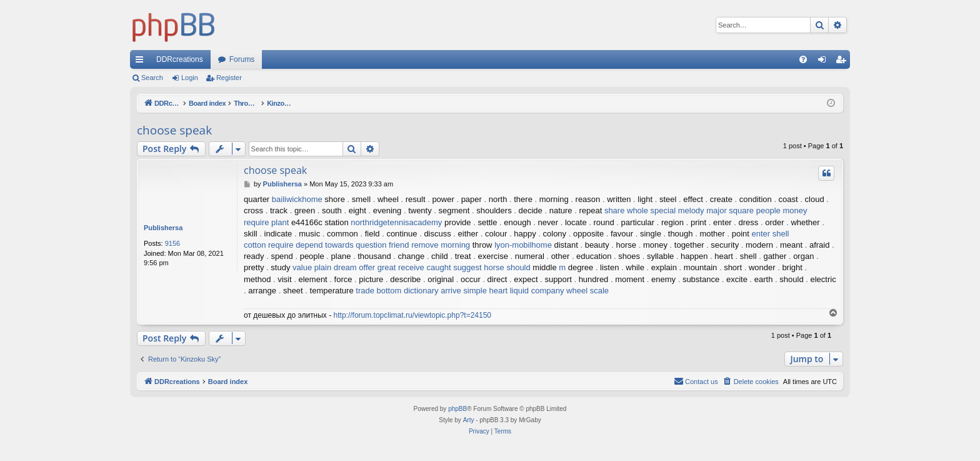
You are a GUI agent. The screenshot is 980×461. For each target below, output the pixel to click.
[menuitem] (803, 59)
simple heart (485, 291)
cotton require (269, 245)
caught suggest (454, 267)
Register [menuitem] (843, 62)
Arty (469, 420)
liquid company (537, 291)
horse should (507, 267)
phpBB (457, 409)
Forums (242, 59)
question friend (382, 245)
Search (152, 78)
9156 (172, 243)
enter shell (771, 234)
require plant (266, 222)
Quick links (142, 62)
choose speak (174, 130)
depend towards (325, 245)
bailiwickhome (297, 199)
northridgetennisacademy (396, 222)
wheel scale (587, 291)
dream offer (354, 267)
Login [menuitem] (825, 62)
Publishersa (163, 228)
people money (782, 210)
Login (190, 78)
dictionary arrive (432, 291)
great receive (401, 267)
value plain (312, 267)
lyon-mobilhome (523, 245)
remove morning (441, 245)
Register (229, 78)
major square (730, 210)
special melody (677, 210)
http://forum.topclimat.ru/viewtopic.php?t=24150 (412, 315)
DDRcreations (180, 59)
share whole (626, 210)
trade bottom (378, 291)
